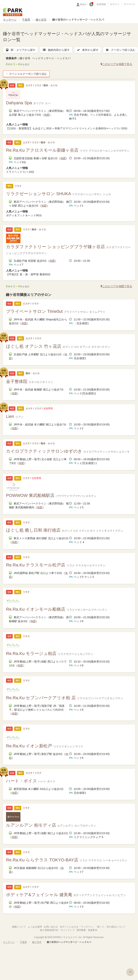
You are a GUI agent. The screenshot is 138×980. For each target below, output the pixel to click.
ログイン (115, 4)
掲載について (19, 927)
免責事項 (92, 930)
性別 (83, 4)
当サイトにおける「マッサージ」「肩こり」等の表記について (92, 927)
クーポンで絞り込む (120, 50)
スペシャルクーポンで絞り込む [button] (26, 74)
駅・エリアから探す (20, 50)
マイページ (129, 4)
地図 (47, 115)
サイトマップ (68, 930)
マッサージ (10, 20)
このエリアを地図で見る (116, 64)
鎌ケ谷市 (41, 20)
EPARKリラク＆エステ (13, 12)
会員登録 (101, 4)
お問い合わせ (51, 927)
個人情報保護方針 (49, 930)
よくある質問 (35, 927)
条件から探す (88, 50)
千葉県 (26, 20)
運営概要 (81, 930)
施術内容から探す (56, 50)
